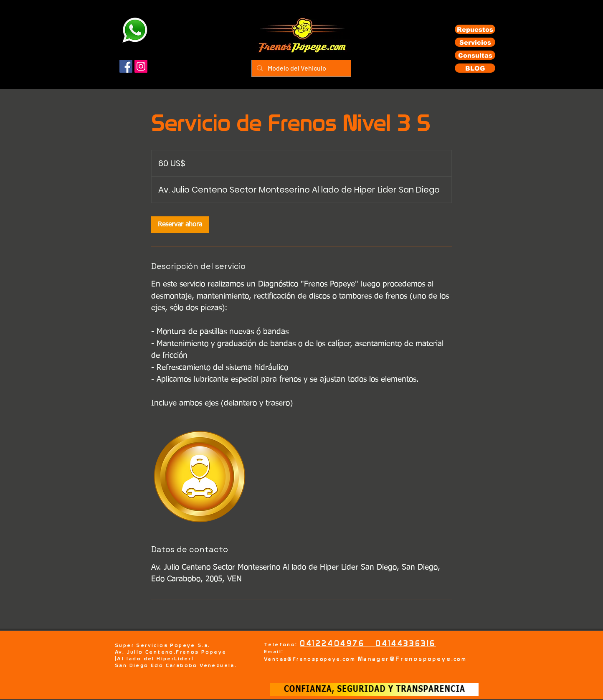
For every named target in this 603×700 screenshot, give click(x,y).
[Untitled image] (200, 477)
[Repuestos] (475, 29)
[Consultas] (475, 55)
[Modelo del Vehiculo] (300, 68)
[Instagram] (141, 66)
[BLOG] (475, 68)
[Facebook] (126, 66)
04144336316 (406, 643)
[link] (180, 225)
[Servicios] (475, 42)
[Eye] (135, 30)
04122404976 (338, 643)
